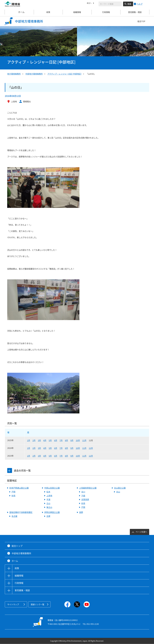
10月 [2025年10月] (78, 440)
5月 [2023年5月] (50, 456)
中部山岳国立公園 (52, 488)
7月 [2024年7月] (61, 448)
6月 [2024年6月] (56, 448)
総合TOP (141, 21)
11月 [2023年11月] (84, 456)
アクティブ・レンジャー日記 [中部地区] (64, 74)
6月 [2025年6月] (56, 440)
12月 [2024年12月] (91, 448)
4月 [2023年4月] (45, 456)
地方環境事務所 (14, 74)
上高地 (49, 496)
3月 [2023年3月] (39, 456)
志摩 (48, 516)
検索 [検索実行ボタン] (129, 4)
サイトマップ (13, 604)
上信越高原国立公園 (88, 488)
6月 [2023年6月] (56, 456)
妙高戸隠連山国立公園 (19, 488)
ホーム (19, 12)
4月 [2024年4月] (45, 448)
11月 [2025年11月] (84, 440)
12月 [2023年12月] (91, 456)
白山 (118, 492)
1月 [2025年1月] (29, 440)
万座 (83, 496)
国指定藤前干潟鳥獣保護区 (21, 512)
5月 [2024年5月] (50, 448)
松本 (48, 492)
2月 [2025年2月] (34, 440)
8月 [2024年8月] (66, 448)
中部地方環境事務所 (34, 74)
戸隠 (13, 492)
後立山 (49, 507)
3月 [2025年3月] (39, 440)
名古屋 (14, 516)
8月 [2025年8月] (66, 440)
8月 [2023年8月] (66, 456)
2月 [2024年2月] (34, 448)
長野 (81, 512)
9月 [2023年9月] (72, 456)
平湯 (48, 499)
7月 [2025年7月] (61, 440)
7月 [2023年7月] (61, 456)
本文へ (90, 4)
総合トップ (17, 546)
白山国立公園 (120, 488)
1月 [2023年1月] (29, 456)
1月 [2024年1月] (29, 448)
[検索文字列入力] (110, 4)
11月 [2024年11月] (84, 448)
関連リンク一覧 (38, 604)
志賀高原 (85, 499)
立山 (48, 503)
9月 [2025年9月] (72, 440)
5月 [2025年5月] (50, 440)
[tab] (10, 471)
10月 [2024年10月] (78, 448)
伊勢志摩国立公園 (52, 512)
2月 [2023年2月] (34, 456)
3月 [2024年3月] (39, 448)
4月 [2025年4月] (45, 440)
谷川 (83, 492)
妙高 (13, 496)
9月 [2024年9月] (72, 448)
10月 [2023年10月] (78, 456)
